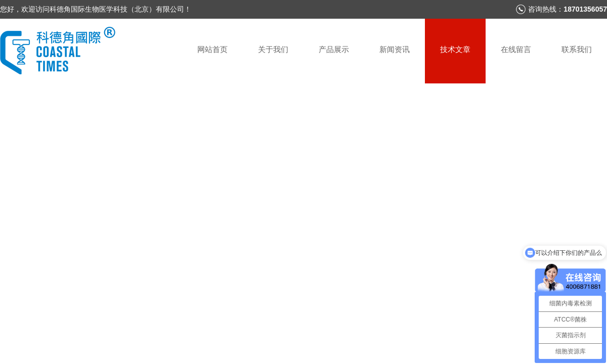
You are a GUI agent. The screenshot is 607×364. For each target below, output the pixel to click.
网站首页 (212, 49)
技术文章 (455, 49)
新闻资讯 (395, 49)
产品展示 (334, 49)
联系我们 (577, 49)
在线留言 (516, 49)
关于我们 (273, 49)
